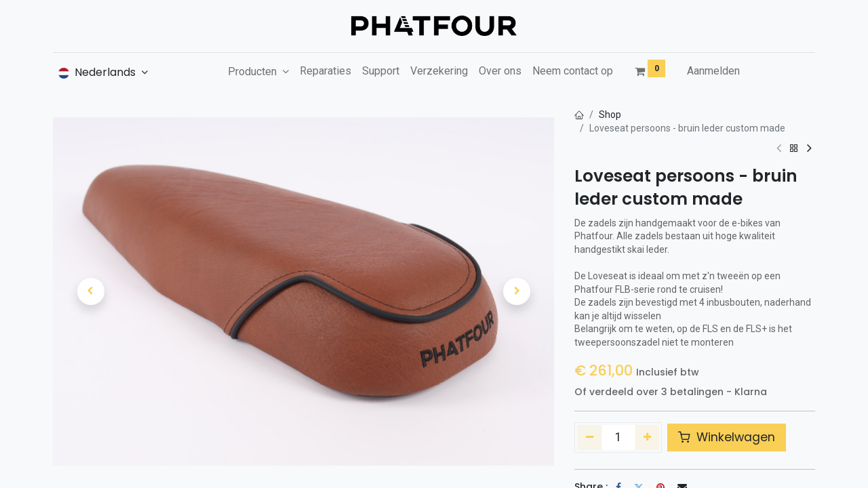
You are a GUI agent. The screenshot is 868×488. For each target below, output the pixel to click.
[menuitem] (325, 71)
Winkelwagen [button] (727, 437)
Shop (610, 115)
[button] (91, 291)
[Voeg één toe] (647, 437)
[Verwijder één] (590, 437)
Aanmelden (713, 71)
